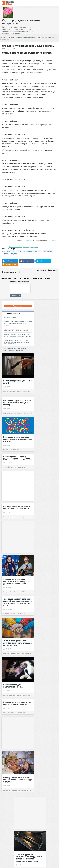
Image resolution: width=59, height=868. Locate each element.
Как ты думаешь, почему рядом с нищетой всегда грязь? (18, 458)
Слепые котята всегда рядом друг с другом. (23, 247)
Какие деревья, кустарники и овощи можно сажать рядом (16, 507)
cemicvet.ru (28, 240)
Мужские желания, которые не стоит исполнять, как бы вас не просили (17, 330)
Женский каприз (8, 467)
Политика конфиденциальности (15, 350)
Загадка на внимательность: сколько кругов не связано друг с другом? (18, 439)
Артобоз (6, 450)
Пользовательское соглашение (15, 349)
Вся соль (3, 38)
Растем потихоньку (11, 317)
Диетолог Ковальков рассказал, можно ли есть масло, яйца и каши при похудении (18, 323)
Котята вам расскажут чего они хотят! (18, 382)
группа (14, 254)
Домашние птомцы (32, 251)
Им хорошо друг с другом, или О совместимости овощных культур (17, 402)
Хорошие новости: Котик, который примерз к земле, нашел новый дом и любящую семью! (17, 342)
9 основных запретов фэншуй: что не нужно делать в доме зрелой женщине (17, 335)
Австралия (48, 251)
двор (6, 254)
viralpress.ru (52, 240)
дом (19, 251)
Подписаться (18, 306)
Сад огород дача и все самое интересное (21, 22)
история (11, 251)
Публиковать (15, 295)
